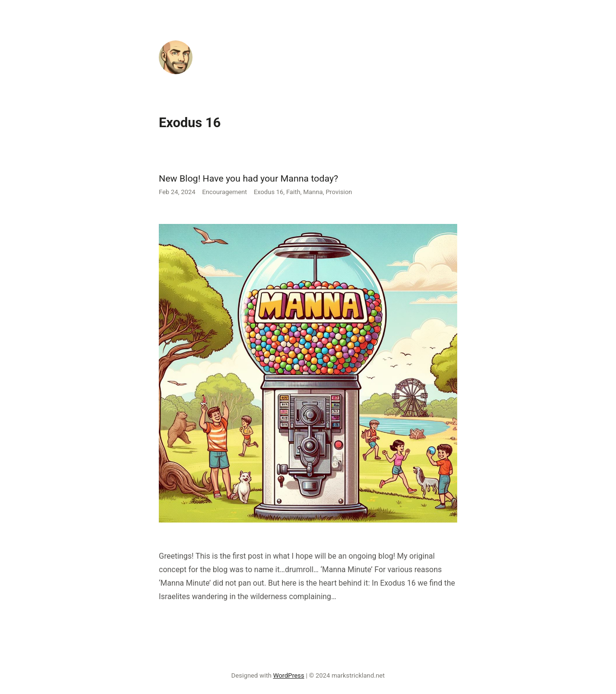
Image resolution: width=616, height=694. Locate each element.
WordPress (289, 675)
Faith (293, 192)
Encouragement (225, 192)
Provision (339, 192)
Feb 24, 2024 (177, 192)
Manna (313, 192)
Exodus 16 (269, 192)
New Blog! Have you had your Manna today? (249, 178)
